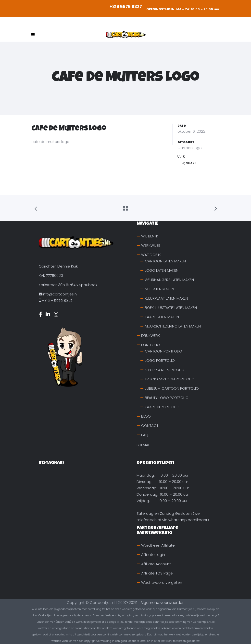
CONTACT (150, 426)
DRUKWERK (151, 335)
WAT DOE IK (151, 255)
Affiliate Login (153, 555)
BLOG (146, 416)
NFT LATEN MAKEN (159, 289)
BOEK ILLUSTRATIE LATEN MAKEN (171, 308)
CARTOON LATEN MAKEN (165, 261)
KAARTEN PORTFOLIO (162, 407)
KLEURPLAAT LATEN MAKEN (166, 298)
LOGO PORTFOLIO (160, 360)
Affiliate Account (156, 564)
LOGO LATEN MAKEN (162, 270)
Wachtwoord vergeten (162, 582)
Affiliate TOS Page (157, 573)
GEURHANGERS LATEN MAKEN (169, 280)
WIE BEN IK (150, 236)
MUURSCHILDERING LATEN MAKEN (173, 326)
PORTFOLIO (151, 345)
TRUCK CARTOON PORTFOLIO (170, 379)
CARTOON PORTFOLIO (163, 351)
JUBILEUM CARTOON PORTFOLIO (172, 388)
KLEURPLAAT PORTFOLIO (165, 370)
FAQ (145, 435)
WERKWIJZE (151, 245)
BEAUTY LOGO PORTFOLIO (167, 398)
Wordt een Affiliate (158, 545)
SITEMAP (143, 445)
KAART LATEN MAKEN (162, 317)
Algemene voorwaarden (163, 603)
